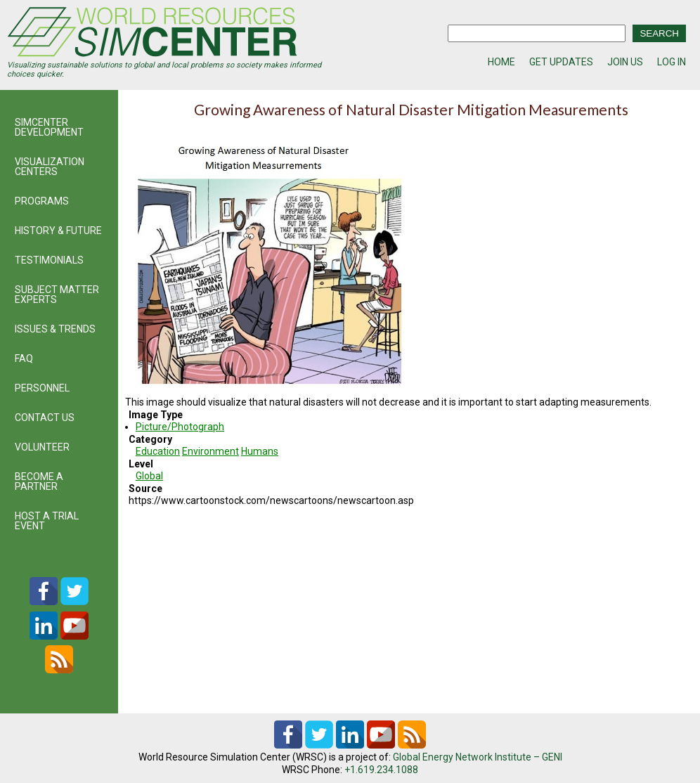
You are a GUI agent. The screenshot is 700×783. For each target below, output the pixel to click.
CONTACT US (45, 418)
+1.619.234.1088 (381, 770)
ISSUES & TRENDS (55, 329)
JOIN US (625, 62)
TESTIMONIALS (49, 260)
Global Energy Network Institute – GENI (478, 757)
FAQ (24, 358)
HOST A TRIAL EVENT (47, 521)
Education (158, 451)
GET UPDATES (561, 62)
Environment (210, 451)
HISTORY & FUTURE (58, 231)
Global (149, 476)
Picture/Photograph (180, 427)
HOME (501, 62)
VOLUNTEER (42, 447)
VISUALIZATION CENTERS (50, 167)
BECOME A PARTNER (39, 481)
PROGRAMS (42, 201)
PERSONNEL (42, 388)
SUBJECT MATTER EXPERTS (57, 295)
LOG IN (672, 62)
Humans (260, 451)
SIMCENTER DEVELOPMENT (49, 127)
